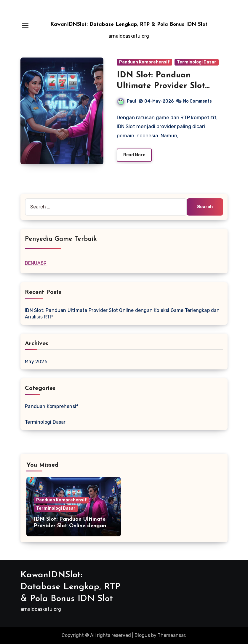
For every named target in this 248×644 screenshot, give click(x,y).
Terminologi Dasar (197, 62)
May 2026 (36, 362)
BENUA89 (36, 263)
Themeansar (171, 635)
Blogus (142, 635)
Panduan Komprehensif (144, 62)
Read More (134, 155)
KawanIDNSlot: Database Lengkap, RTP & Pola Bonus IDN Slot (129, 24)
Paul (127, 101)
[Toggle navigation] (25, 25)
